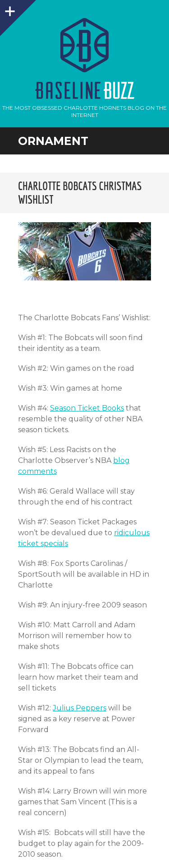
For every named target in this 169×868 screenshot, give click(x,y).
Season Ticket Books (87, 408)
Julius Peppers (80, 708)
